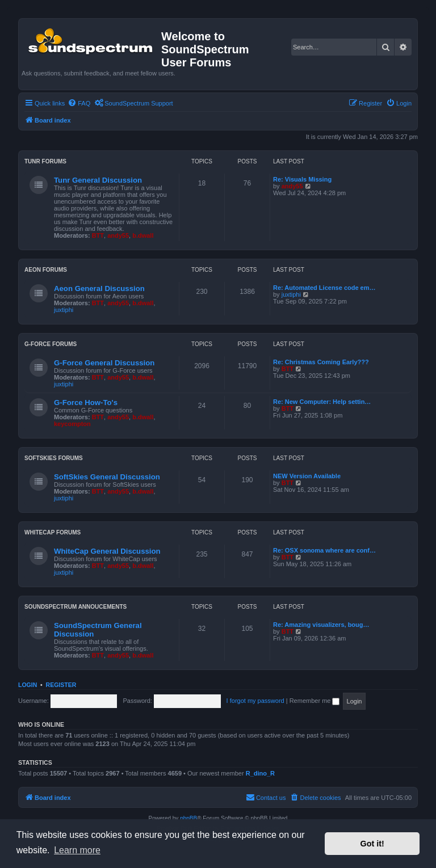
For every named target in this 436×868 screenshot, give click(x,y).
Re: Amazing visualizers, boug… (321, 625)
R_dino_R (260, 773)
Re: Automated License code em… (324, 288)
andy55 (118, 235)
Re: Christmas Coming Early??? (321, 362)
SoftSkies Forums (54, 458)
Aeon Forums (46, 270)
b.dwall (143, 235)
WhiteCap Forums (53, 532)
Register (61, 685)
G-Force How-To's (86, 403)
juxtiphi (64, 310)
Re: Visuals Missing (302, 179)
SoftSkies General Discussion (107, 477)
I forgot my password (255, 701)
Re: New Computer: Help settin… (322, 402)
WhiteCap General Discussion (107, 551)
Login (28, 685)
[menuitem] (79, 103)
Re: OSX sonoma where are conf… (324, 550)
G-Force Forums (51, 344)
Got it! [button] (372, 844)
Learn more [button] (77, 850)
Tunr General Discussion (98, 180)
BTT (98, 235)
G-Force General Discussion (104, 363)
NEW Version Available (307, 476)
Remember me (315, 701)
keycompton (72, 424)
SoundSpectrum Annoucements (76, 607)
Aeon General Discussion (99, 288)
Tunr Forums (45, 161)
